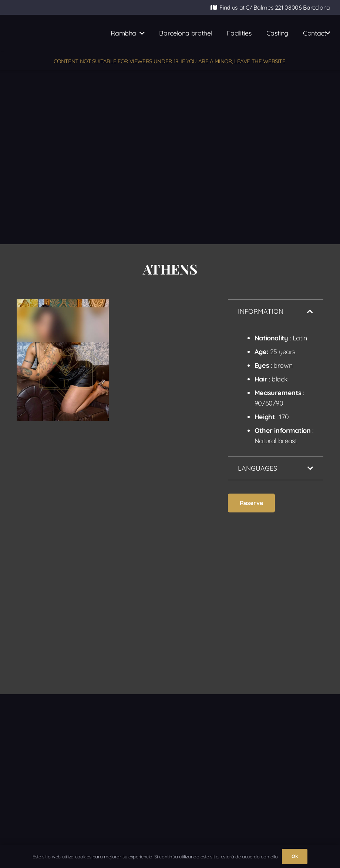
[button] (140, 33)
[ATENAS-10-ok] (63, 640)
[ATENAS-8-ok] (63, 529)
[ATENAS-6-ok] (63, 360)
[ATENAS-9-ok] (161, 523)
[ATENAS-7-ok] (161, 377)
